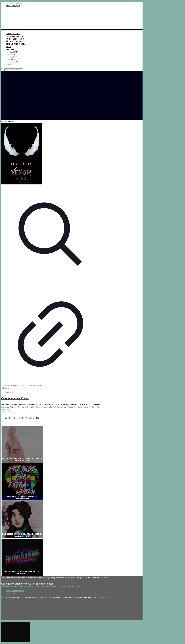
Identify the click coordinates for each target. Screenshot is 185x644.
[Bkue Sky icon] (6, 17)
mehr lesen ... (7, 412)
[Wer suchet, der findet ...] (14, 70)
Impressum (10, 593)
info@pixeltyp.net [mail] (13, 6)
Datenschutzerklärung (15, 591)
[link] (24, 70)
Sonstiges (10, 392)
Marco (20, 385)
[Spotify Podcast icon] (6, 10)
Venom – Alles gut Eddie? (15, 398)
